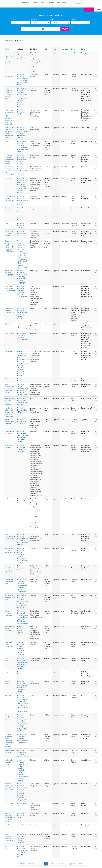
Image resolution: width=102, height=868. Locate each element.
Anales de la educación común (9, 762)
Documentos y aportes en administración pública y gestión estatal (9, 171)
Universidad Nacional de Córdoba (20, 226)
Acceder (77, 4)
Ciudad (73, 20)
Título (13, 20)
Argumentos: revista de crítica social (10, 597)
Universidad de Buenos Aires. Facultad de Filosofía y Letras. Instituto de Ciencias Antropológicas (22, 586)
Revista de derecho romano (8, 717)
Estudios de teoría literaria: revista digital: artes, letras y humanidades (9, 412)
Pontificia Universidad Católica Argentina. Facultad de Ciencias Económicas (21, 648)
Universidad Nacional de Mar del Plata (22, 410)
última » (81, 864)
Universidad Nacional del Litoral (21, 112)
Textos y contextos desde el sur (9, 613)
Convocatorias (38, 3)
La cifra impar (9, 803)
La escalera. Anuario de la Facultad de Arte (10, 288)
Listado (90, 10)
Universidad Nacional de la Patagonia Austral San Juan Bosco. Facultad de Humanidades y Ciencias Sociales (22, 617)
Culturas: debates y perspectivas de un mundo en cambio (10, 817)
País (52, 20)
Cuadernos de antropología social (9, 582)
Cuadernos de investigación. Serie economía (10, 550)
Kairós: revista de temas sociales (9, 233)
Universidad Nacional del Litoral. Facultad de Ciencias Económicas (22, 171)
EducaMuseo (9, 351)
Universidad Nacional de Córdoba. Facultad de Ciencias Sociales (22, 200)
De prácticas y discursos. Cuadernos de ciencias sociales (9, 159)
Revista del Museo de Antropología (9, 273)
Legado (7, 825)
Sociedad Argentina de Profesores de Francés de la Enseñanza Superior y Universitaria (21, 214)
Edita (83, 49)
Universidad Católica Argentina (20, 674)
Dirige (73, 49)
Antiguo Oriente (10, 672)
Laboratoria (8, 179)
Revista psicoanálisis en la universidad (10, 537)
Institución (24, 26)
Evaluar (7, 224)
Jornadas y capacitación (56, 3)
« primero (22, 864)
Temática (34, 20)
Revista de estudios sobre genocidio (9, 422)
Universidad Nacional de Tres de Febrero (22, 422)
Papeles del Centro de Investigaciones (10, 310)
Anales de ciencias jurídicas (8, 501)
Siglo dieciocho (9, 324)
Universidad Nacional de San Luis (22, 233)
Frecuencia (44, 26)
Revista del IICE (9, 334)
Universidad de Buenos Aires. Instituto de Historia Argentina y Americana (22, 739)
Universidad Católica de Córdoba (20, 568)
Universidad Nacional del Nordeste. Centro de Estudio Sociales (22, 159)
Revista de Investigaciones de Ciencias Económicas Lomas (10, 389)
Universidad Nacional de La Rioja (21, 501)
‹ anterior (30, 864)
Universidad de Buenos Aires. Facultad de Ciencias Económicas (21, 839)
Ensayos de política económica (8, 644)
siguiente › (72, 864)
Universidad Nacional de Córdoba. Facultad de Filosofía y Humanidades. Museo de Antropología (22, 277)
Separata (8, 695)
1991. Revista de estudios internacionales (10, 198)
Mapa (99, 10)
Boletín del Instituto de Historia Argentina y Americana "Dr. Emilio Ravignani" (9, 741)
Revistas (25, 3)
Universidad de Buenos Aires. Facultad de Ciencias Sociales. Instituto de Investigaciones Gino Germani (22, 601)
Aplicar (65, 29)
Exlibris (7, 141)
